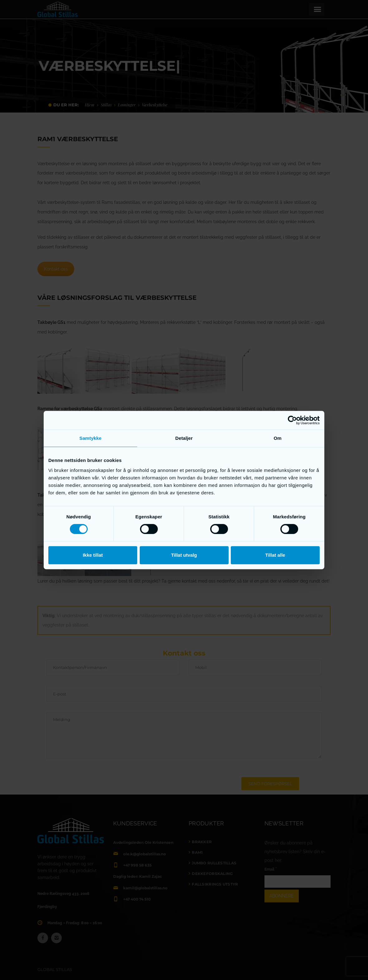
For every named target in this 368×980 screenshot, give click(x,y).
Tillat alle (275, 555)
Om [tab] (277, 438)
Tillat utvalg (184, 555)
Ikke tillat (93, 555)
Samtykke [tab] (91, 438)
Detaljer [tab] (184, 438)
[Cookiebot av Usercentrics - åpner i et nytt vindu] (292, 420)
